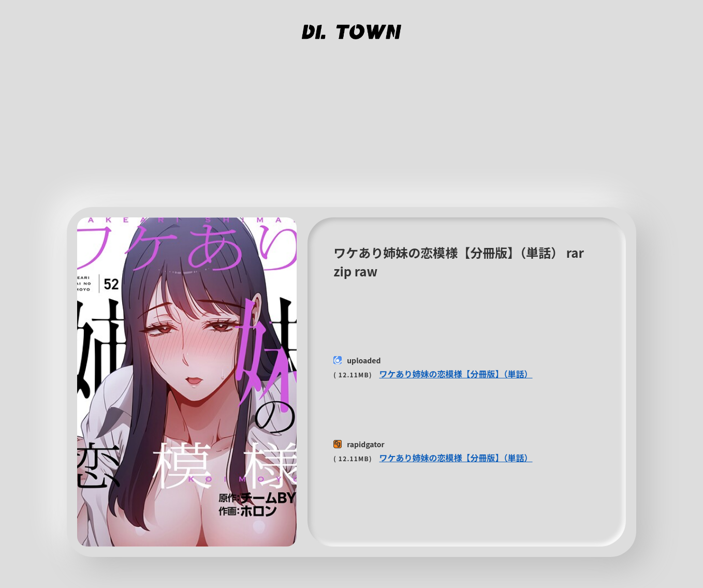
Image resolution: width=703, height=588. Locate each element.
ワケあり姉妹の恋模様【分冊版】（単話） (456, 374)
